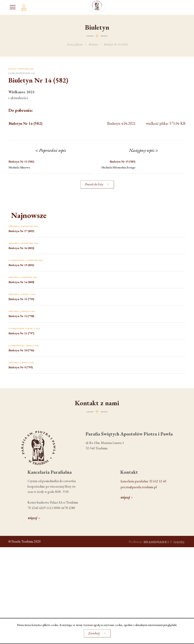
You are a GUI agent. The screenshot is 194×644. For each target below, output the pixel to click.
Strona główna (75, 44)
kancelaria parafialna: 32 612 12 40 (143, 481)
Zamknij (94, 633)
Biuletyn (93, 44)
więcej (33, 518)
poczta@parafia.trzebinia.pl (139, 487)
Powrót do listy (94, 184)
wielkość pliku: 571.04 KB (97, 124)
